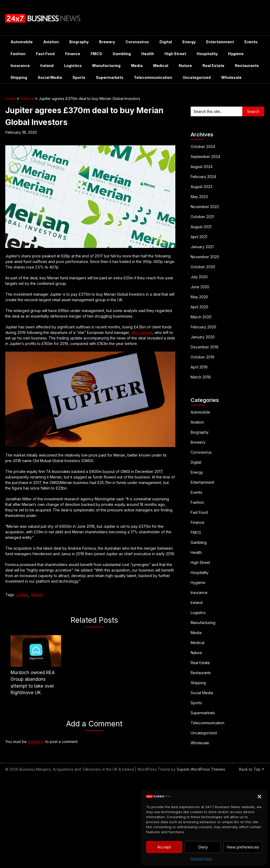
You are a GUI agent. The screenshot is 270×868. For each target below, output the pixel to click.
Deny (203, 847)
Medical (161, 66)
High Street (175, 54)
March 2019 (201, 377)
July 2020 (199, 277)
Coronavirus (137, 42)
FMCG (96, 54)
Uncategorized (197, 77)
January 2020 (203, 337)
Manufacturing (106, 66)
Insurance (20, 66)
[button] (259, 797)
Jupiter (22, 595)
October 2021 (202, 217)
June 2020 (200, 287)
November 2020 (205, 257)
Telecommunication (153, 77)
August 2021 (201, 227)
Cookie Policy (201, 859)
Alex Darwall (142, 332)
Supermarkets (110, 77)
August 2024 (202, 167)
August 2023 (201, 187)
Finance (73, 54)
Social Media (50, 77)
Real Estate (213, 66)
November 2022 (205, 207)
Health (148, 54)
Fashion (18, 54)
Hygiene (236, 54)
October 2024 (203, 147)
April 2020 (199, 307)
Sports (79, 77)
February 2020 (203, 327)
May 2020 (199, 297)
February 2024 (203, 177)
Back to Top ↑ (252, 769)
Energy (189, 42)
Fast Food (45, 54)
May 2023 (199, 197)
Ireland (47, 66)
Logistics (73, 66)
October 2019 (202, 357)
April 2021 (199, 237)
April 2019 (199, 367)
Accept (164, 847)
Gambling (122, 54)
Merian (37, 595)
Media (137, 66)
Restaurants (247, 66)
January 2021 (202, 247)
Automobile (22, 42)
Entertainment (220, 42)
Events (251, 42)
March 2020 (201, 317)
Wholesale (231, 77)
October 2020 (203, 267)
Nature (185, 66)
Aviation (51, 42)
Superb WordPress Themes (201, 769)
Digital (166, 42)
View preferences (243, 847)
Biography (79, 42)
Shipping (19, 77)
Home (10, 99)
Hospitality (207, 54)
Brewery (107, 42)
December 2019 (204, 347)
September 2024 (205, 157)
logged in (36, 742)
